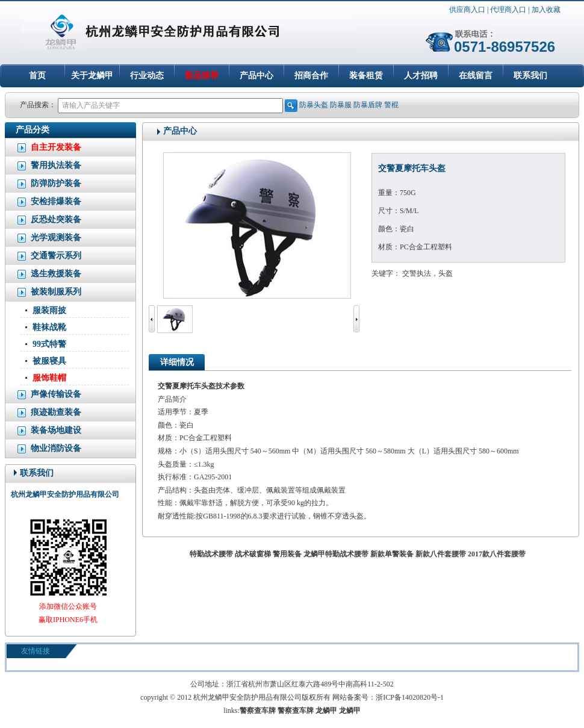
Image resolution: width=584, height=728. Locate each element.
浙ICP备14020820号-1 (410, 697)
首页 (37, 76)
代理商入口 (508, 10)
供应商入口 (467, 10)
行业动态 (147, 76)
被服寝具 (49, 361)
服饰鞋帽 (49, 378)
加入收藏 (546, 10)
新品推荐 (202, 76)
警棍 (391, 105)
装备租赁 (366, 76)
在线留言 (476, 76)
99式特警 (49, 344)
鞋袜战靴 (49, 327)
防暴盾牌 (368, 105)
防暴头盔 (314, 105)
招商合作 (311, 76)
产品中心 (256, 76)
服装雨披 (49, 310)
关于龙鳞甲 (92, 76)
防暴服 (341, 105)
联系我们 (530, 76)
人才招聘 (421, 76)
